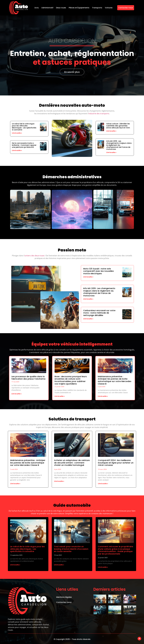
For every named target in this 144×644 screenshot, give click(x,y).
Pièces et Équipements (79, 8)
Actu (37, 8)
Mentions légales (64, 597)
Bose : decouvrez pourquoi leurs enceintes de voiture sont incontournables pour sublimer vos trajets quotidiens (71, 380)
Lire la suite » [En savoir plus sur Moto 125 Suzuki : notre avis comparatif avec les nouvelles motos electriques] (88, 277)
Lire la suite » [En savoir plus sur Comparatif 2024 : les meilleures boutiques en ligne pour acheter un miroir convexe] (103, 484)
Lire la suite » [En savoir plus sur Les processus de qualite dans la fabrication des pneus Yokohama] (16, 394)
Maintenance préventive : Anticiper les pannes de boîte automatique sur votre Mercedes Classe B (115, 380)
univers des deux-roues (34, 256)
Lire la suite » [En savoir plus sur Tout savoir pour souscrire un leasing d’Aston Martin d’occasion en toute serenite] (59, 565)
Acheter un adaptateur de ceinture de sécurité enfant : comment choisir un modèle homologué (72, 463)
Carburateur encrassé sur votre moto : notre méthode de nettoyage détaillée (99, 313)
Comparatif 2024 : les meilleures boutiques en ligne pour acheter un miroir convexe (116, 463)
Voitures (109, 8)
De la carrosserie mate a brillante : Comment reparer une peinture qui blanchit (24, 145)
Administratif (47, 8)
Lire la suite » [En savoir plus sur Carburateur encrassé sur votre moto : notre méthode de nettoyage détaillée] (88, 319)
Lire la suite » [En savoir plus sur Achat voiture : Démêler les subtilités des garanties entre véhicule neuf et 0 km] (111, 131)
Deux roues (61, 8)
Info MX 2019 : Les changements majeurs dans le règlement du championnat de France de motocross (119, 145)
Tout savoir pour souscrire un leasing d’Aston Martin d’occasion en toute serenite (71, 549)
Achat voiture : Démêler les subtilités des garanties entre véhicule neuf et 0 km (118, 126)
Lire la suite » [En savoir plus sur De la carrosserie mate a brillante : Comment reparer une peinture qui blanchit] (17, 151)
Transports (97, 8)
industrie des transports (99, 114)
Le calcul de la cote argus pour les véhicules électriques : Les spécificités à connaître (24, 127)
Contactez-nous (64, 602)
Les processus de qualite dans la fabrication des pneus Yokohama (28, 378)
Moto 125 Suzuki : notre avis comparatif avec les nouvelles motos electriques (98, 271)
